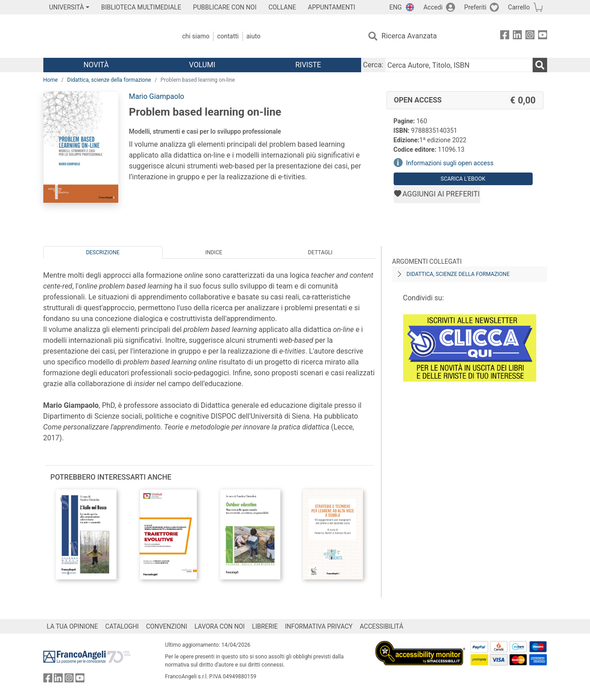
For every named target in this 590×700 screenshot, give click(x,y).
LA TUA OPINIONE (73, 626)
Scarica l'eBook (463, 179)
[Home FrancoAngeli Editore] (103, 36)
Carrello (519, 7)
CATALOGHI (122, 626)
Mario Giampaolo (157, 96)
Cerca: (373, 65)
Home (51, 80)
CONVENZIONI (166, 626)
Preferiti (475, 7)
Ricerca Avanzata (409, 36)
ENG (396, 7)
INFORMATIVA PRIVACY (319, 626)
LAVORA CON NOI (220, 626)
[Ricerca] (540, 65)
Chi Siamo (196, 36)
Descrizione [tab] (102, 252)
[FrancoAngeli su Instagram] (530, 36)
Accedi (433, 7)
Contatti (228, 36)
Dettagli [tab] (320, 252)
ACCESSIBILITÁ (381, 626)
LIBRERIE (265, 626)
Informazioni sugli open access (450, 163)
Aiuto (253, 36)
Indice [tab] (214, 252)
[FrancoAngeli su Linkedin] (517, 36)
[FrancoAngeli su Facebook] (505, 36)
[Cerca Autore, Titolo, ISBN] (459, 65)
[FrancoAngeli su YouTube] (543, 36)
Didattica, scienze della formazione (109, 80)
